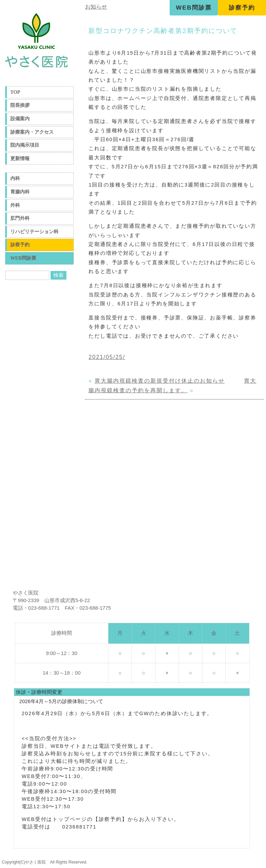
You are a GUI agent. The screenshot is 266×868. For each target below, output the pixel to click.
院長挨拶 (20, 105)
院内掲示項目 (25, 145)
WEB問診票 (194, 8)
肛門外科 (20, 218)
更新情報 (20, 159)
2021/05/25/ (107, 357)
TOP (15, 92)
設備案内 (20, 119)
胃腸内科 (20, 192)
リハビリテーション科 (34, 232)
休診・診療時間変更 (39, 692)
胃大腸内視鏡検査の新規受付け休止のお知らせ (160, 381)
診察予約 (242, 8)
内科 (15, 178)
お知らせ (96, 7)
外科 (15, 205)
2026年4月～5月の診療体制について (61, 701)
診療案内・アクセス (32, 132)
